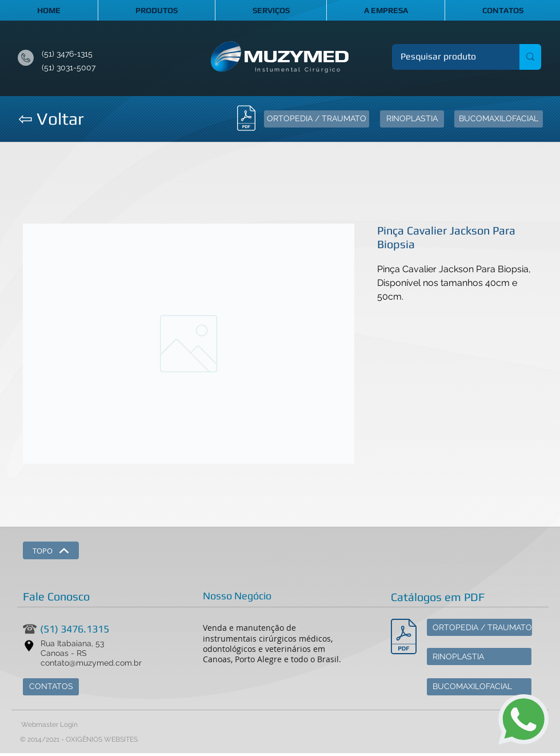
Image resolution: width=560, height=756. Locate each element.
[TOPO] (51, 550)
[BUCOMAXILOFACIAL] (499, 119)
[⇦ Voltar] (51, 119)
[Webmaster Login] (49, 725)
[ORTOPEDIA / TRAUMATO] (317, 119)
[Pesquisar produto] (448, 57)
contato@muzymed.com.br (91, 663)
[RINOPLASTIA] (412, 119)
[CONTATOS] (51, 687)
